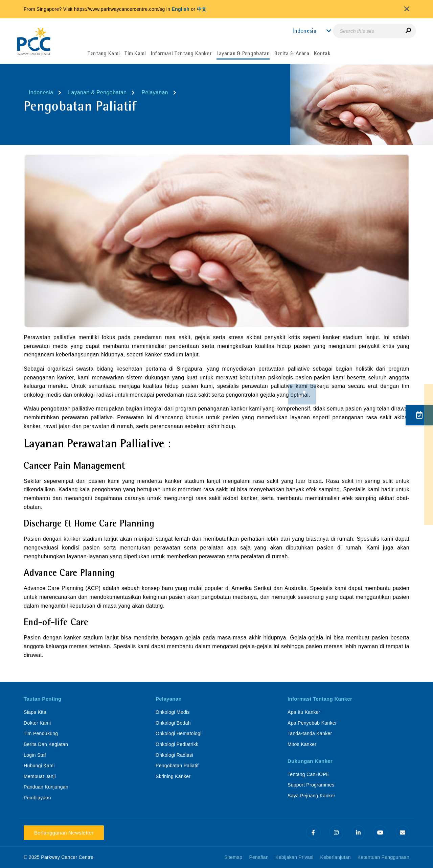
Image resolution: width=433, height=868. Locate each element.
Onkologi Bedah (173, 723)
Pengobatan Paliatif (177, 766)
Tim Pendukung (41, 733)
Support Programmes (311, 785)
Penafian (259, 857)
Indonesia (41, 92)
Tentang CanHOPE (309, 774)
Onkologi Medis (173, 712)
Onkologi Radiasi (174, 755)
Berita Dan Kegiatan (46, 744)
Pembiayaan (37, 798)
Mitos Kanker (302, 744)
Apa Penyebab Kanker (312, 723)
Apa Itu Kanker (304, 712)
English (181, 9)
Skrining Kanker (173, 776)
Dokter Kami (37, 723)
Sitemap (233, 857)
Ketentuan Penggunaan (383, 857)
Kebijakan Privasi (294, 857)
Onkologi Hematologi (179, 733)
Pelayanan (155, 92)
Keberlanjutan (336, 857)
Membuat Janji (40, 776)
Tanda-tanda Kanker (310, 733)
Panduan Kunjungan (46, 787)
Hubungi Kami (39, 766)
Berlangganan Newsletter (64, 833)
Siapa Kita (35, 712)
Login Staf (35, 755)
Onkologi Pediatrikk (177, 744)
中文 (202, 9)
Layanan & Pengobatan (97, 92)
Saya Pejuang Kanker (311, 796)
